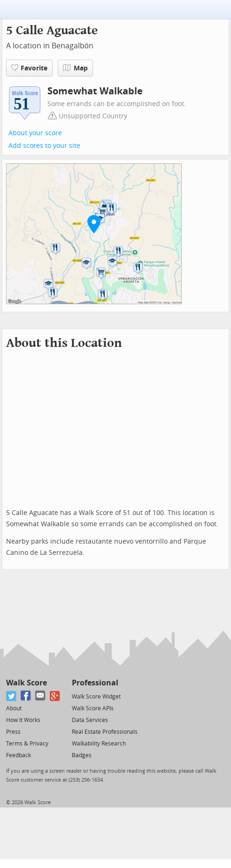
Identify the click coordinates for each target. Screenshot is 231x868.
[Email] (41, 696)
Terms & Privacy (27, 744)
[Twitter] (12, 696)
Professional (95, 683)
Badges (82, 755)
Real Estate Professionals (105, 732)
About (14, 708)
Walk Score (27, 683)
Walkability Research (99, 744)
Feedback (19, 755)
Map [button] (75, 68)
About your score (35, 133)
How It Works (23, 720)
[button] (94, 224)
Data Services (90, 720)
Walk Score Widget (96, 697)
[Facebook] (26, 696)
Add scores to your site (44, 146)
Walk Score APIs (93, 708)
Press (13, 732)
